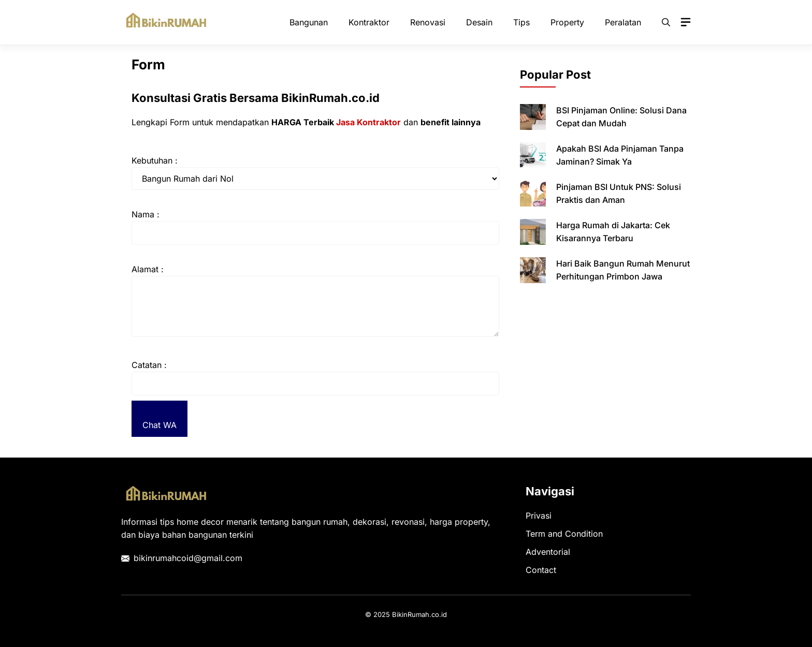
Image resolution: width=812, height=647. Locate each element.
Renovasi (428, 22)
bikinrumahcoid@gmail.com (188, 558)
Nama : (146, 214)
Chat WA (160, 425)
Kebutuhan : (155, 160)
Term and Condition (564, 534)
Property (567, 22)
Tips (521, 22)
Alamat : (148, 269)
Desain (479, 22)
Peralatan (623, 22)
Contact (541, 570)
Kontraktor (369, 22)
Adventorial (548, 552)
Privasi (539, 516)
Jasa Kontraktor (368, 122)
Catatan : (149, 365)
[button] (666, 22)
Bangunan (309, 22)
